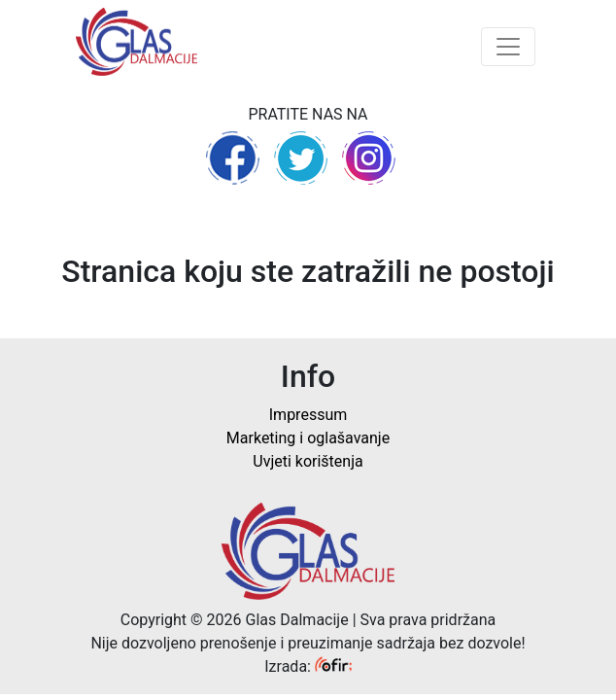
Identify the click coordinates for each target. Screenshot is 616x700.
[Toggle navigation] (508, 47)
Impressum (308, 415)
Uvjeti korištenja (308, 461)
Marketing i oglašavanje (308, 438)
